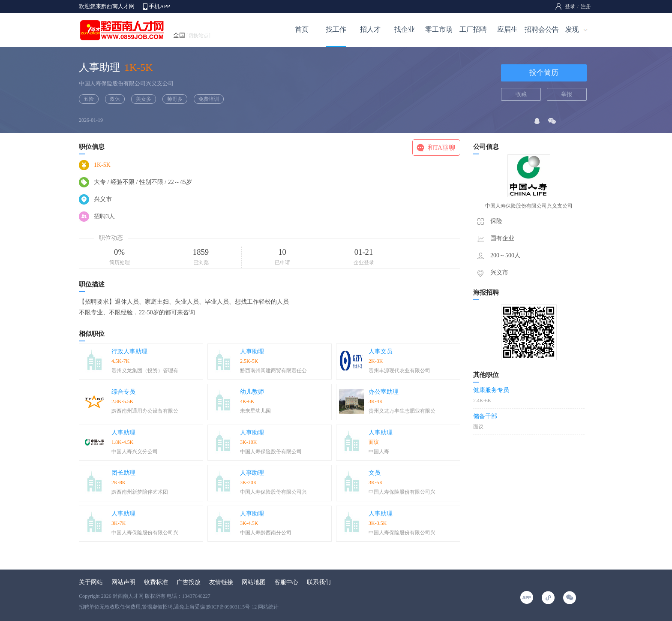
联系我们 (319, 582)
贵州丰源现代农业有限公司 (399, 371)
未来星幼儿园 (255, 411)
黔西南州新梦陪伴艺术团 (140, 492)
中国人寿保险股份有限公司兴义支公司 (126, 83)
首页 (302, 29)
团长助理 (123, 473)
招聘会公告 (542, 29)
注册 (586, 6)
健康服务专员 (491, 390)
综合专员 (123, 392)
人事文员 (381, 351)
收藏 (521, 94)
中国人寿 (379, 452)
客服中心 (286, 582)
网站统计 (268, 607)
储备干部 (485, 416)
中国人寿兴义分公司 (135, 452)
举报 (567, 94)
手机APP (159, 6)
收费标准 (156, 582)
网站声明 (123, 582)
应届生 (507, 29)
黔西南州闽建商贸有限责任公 (273, 371)
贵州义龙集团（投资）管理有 (145, 371)
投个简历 (544, 73)
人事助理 (252, 351)
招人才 (370, 29)
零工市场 (439, 29)
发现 (572, 29)
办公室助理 (384, 392)
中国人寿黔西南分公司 (266, 533)
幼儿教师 (252, 392)
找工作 (336, 29)
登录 (570, 6)
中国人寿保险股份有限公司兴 (273, 492)
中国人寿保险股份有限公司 (271, 452)
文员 (375, 473)
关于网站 (91, 582)
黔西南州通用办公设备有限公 (145, 411)
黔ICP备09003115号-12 (231, 607)
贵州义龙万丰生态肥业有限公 (402, 411)
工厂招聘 (473, 29)
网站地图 (254, 582)
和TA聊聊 (441, 148)
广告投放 (189, 582)
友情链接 (221, 582)
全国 (192, 35)
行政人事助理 (129, 351)
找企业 (405, 29)
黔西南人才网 (128, 596)
